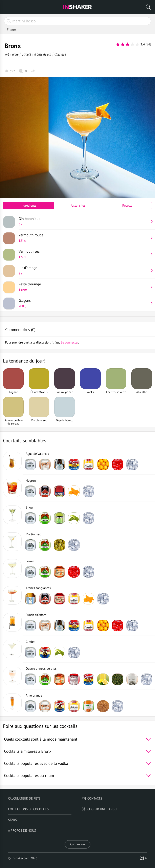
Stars (13, 820)
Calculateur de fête (24, 799)
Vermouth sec (84, 254)
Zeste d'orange (84, 287)
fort (7, 54)
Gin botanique (84, 221)
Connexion (77, 844)
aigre (15, 54)
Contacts (92, 799)
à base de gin (43, 54)
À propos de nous (22, 831)
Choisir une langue (100, 809)
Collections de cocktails (28, 809)
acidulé (27, 54)
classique (60, 54)
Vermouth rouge (84, 238)
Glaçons (84, 303)
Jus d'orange (84, 270)
